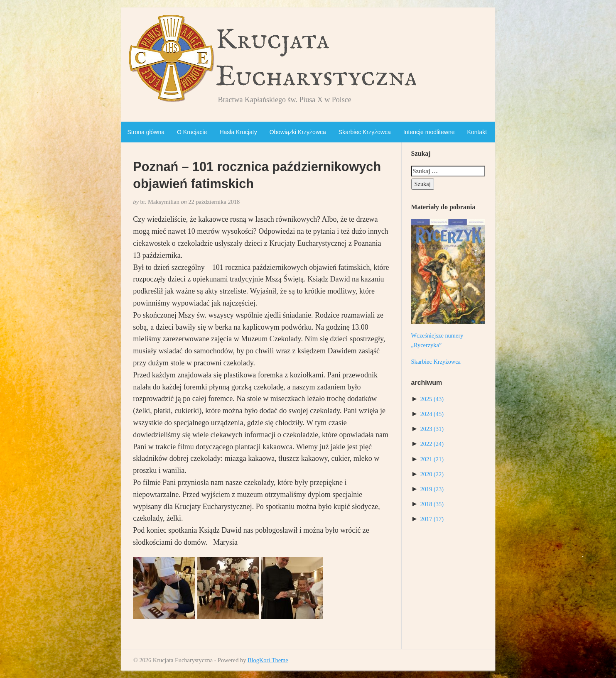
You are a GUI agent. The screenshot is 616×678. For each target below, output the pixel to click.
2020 (432, 474)
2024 (432, 414)
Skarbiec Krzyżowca (365, 132)
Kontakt (477, 132)
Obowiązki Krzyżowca (298, 132)
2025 (432, 399)
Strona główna (146, 132)
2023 (432, 429)
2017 (432, 519)
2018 (432, 504)
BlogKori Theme (268, 660)
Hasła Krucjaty (238, 132)
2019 (432, 489)
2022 (432, 444)
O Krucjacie (192, 132)
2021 (432, 459)
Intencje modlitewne (429, 132)
